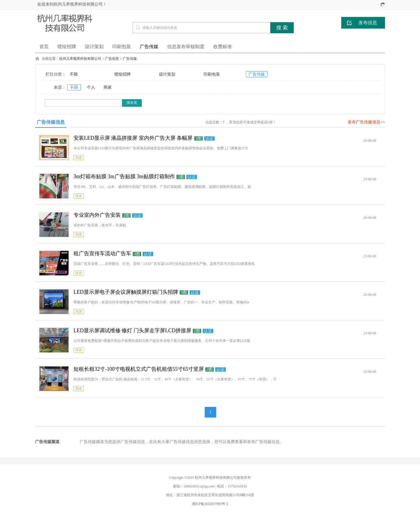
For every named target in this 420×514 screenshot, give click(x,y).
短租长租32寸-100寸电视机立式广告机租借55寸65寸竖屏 (139, 369)
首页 (44, 47)
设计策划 (167, 74)
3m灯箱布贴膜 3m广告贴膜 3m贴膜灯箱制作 (124, 176)
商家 (108, 87)
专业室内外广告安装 (97, 215)
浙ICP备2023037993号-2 (210, 504)
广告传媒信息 (51, 122)
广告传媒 (130, 59)
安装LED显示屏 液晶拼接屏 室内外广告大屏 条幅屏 (133, 138)
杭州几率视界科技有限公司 (80, 59)
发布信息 (368, 23)
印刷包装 (212, 74)
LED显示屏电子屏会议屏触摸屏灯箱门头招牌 (126, 292)
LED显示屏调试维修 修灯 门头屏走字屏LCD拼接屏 (132, 331)
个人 (91, 87)
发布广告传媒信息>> (366, 122)
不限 (74, 74)
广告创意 (112, 59)
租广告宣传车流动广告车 (102, 253)
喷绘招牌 (123, 74)
